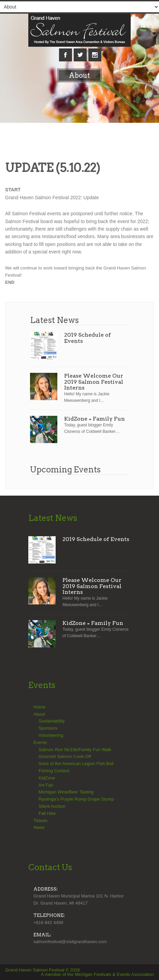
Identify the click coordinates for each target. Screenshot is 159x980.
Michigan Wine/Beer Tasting (66, 792)
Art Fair (46, 785)
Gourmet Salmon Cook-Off (65, 756)
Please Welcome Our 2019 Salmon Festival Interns (94, 382)
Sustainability (52, 721)
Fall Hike (47, 813)
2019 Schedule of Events (88, 338)
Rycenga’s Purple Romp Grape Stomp (76, 799)
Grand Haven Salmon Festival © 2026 (42, 970)
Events (40, 742)
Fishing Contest (54, 771)
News (39, 827)
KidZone (47, 778)
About (39, 714)
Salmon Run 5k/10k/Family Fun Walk (75, 750)
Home (39, 707)
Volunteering (51, 735)
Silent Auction (52, 806)
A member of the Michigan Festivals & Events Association (97, 974)
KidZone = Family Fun (95, 419)
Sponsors (48, 728)
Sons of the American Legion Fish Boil (76, 764)
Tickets (40, 821)
